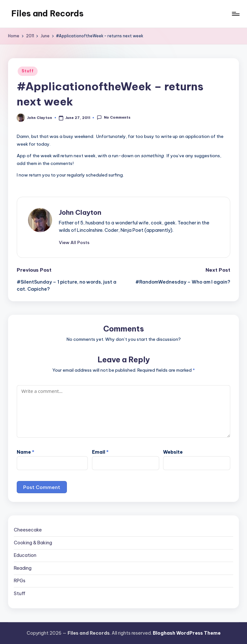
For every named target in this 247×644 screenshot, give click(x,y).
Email (100, 452)
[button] (74, 242)
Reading (23, 568)
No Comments (114, 118)
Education (25, 555)
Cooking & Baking (33, 543)
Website (173, 452)
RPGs (20, 581)
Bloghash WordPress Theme (187, 633)
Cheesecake (28, 530)
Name (26, 452)
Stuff (28, 71)
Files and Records (47, 14)
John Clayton (80, 212)
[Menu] (235, 14)
